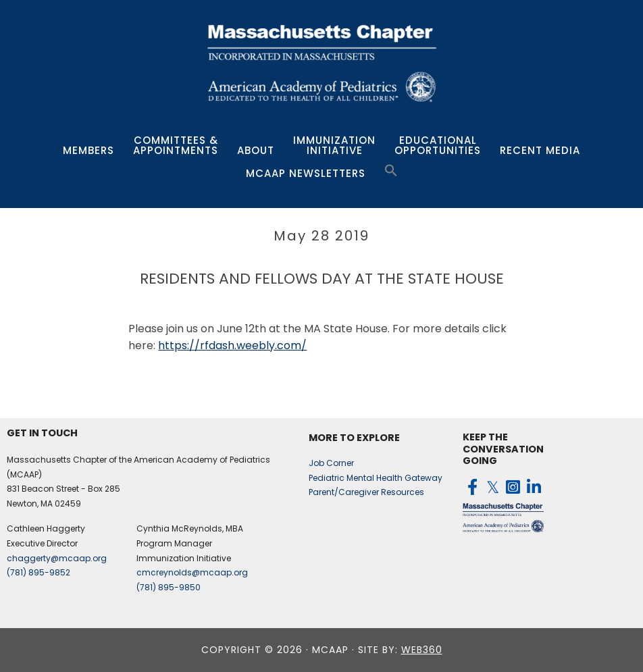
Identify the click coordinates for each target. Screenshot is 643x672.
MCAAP (321, 62)
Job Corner (331, 463)
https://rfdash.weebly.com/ (232, 345)
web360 (422, 650)
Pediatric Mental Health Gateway (376, 478)
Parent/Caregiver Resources (366, 492)
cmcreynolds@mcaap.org (192, 572)
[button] (391, 171)
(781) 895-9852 (38, 572)
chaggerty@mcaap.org (57, 558)
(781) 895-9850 (169, 587)
